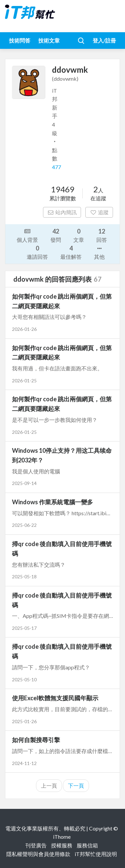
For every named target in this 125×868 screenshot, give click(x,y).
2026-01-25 (24, 381)
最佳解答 (71, 252)
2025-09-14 (24, 483)
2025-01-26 (24, 721)
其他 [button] (99, 252)
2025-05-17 (24, 628)
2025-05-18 (24, 577)
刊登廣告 (36, 845)
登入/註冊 (104, 40)
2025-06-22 (24, 525)
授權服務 (62, 845)
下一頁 (76, 785)
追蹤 (99, 212)
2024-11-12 (24, 763)
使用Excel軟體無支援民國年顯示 (55, 698)
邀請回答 (37, 252)
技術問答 (20, 40)
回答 (102, 235)
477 (56, 167)
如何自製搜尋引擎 (36, 740)
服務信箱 (87, 845)
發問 (56, 235)
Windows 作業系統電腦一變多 (52, 502)
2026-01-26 (24, 329)
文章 (79, 235)
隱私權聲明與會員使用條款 (38, 854)
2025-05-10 (24, 679)
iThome (62, 837)
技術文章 (49, 40)
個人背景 (27, 235)
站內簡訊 (62, 212)
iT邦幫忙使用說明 (96, 854)
